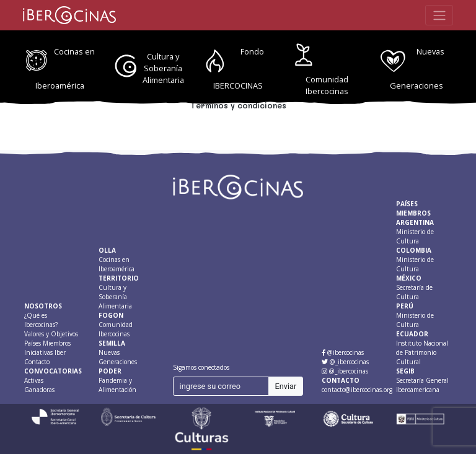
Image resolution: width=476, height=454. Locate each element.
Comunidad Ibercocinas (327, 85)
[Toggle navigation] (439, 15)
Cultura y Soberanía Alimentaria (163, 68)
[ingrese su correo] (221, 386)
